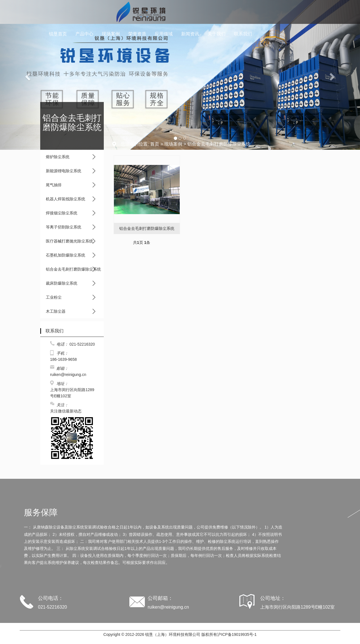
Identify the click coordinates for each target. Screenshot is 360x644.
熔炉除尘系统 (58, 157)
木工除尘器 (56, 311)
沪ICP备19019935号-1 (237, 634)
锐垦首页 (58, 34)
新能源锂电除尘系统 (64, 171)
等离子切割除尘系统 (64, 227)
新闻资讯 (190, 34)
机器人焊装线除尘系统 (66, 199)
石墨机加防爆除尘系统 (66, 255)
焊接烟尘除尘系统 (62, 213)
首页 (155, 144)
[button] (27, 75)
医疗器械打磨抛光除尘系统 (69, 241)
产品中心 (84, 34)
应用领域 (164, 34)
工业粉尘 (54, 297)
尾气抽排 (54, 185)
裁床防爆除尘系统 (62, 283)
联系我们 (243, 34)
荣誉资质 (137, 34)
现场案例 (111, 34)
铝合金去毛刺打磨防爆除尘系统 (73, 269)
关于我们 (217, 34)
